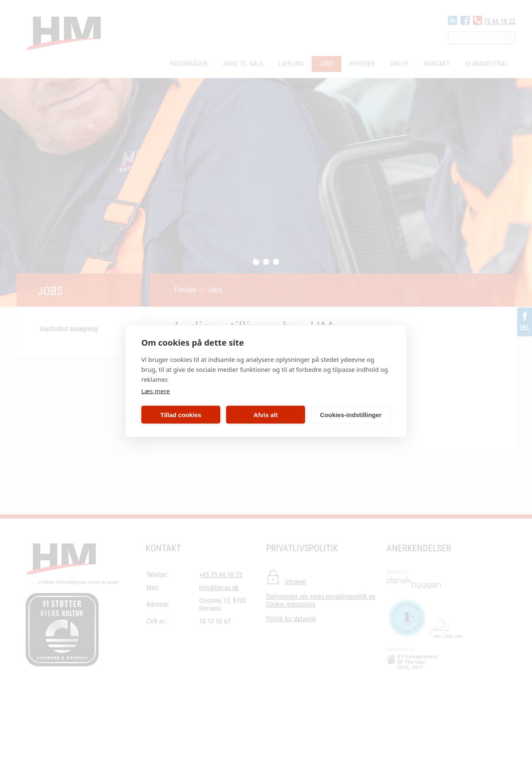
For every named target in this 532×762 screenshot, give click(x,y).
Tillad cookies (181, 414)
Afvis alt (266, 414)
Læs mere (156, 391)
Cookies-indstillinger (351, 414)
